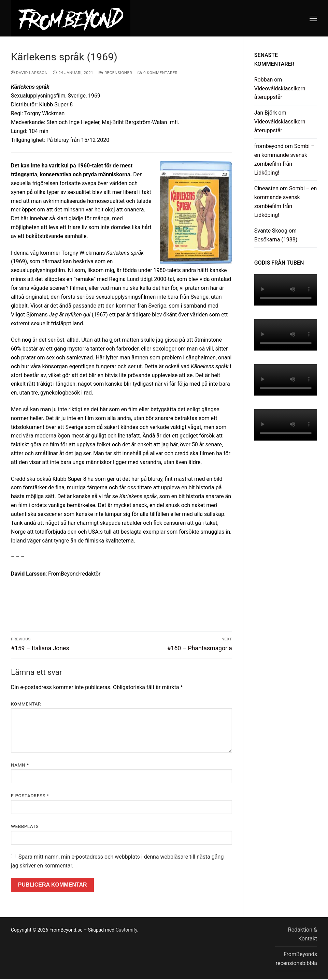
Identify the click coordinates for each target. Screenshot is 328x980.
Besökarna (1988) (276, 240)
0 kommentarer (158, 73)
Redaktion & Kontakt (303, 934)
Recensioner (115, 73)
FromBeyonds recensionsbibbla (296, 959)
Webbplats (25, 826)
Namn (20, 765)
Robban (264, 80)
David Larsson (29, 73)
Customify (126, 930)
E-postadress (30, 796)
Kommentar (26, 704)
